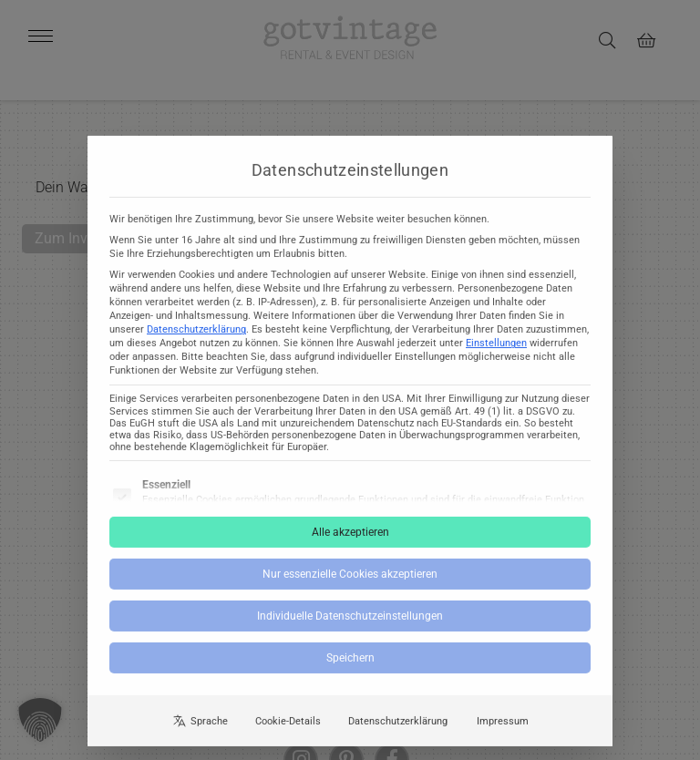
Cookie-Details (288, 734)
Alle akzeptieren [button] (350, 546)
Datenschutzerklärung (196, 343)
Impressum (503, 734)
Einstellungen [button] (496, 357)
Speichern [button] (350, 672)
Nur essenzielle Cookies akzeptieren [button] (350, 588)
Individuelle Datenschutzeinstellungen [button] (350, 630)
